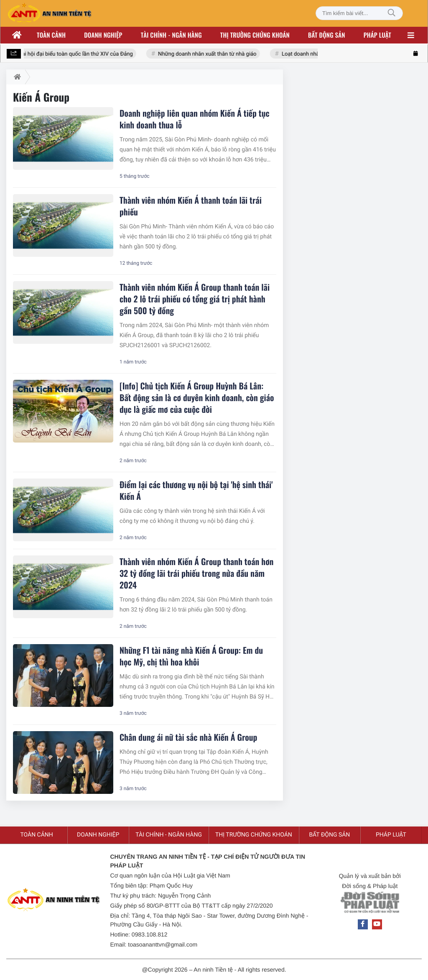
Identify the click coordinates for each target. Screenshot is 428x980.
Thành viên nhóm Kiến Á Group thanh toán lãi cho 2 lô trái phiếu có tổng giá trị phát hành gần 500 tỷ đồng (195, 299)
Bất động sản (327, 35)
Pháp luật (377, 35)
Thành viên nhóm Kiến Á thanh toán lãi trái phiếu (191, 206)
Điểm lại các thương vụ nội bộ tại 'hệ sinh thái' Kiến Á (196, 490)
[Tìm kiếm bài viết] (359, 13)
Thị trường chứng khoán (255, 35)
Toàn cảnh (51, 35)
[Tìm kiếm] (392, 13)
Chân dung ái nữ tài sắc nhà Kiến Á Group (188, 737)
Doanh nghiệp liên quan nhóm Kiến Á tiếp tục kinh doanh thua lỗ (195, 119)
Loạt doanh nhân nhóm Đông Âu (321, 54)
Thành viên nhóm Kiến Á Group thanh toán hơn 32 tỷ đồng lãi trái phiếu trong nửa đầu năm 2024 (196, 573)
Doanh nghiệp (103, 35)
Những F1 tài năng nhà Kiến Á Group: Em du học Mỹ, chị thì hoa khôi (191, 656)
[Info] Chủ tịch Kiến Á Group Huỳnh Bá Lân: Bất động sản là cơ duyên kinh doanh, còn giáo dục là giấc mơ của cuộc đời (197, 397)
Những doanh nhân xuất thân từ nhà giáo (208, 54)
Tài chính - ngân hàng (171, 35)
